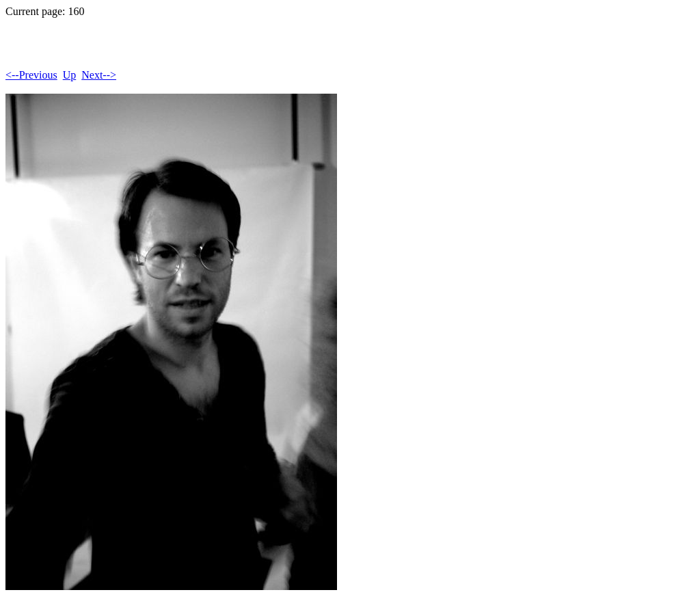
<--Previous (31, 75)
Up (70, 75)
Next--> (99, 75)
